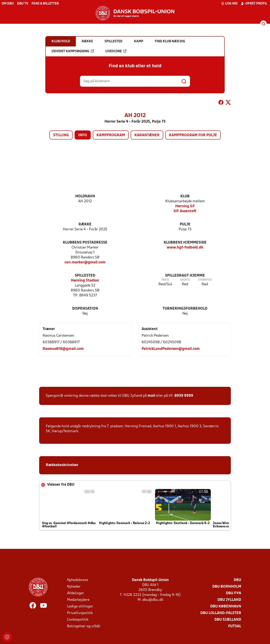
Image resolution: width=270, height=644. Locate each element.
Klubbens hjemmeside (185, 243)
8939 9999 (184, 396)
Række (85, 224)
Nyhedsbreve (77, 580)
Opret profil (254, 4)
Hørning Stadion (85, 281)
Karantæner (147, 135)
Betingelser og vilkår (84, 626)
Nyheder (74, 587)
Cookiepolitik (78, 620)
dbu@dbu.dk (153, 600)
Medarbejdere (78, 600)
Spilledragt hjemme (185, 276)
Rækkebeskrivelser (62, 465)
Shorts (185, 280)
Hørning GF (185, 206)
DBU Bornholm (227, 587)
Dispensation (85, 309)
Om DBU (8, 4)
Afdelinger (76, 593)
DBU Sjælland (228, 620)
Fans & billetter (45, 4)
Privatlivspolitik (80, 613)
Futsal (235, 626)
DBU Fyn (234, 593)
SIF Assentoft (185, 211)
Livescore (116, 51)
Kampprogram (111, 135)
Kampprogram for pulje (193, 135)
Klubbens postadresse (85, 243)
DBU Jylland (229, 600)
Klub (185, 196)
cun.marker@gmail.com (85, 262)
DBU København (226, 607)
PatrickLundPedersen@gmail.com (171, 349)
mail (151, 396)
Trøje (165, 280)
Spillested (85, 276)
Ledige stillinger (80, 607)
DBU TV (23, 4)
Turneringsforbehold (185, 309)
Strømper (205, 280)
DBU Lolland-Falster (221, 613)
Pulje (185, 224)
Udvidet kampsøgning (73, 51)
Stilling (61, 135)
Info (83, 135)
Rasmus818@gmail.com (63, 349)
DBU (237, 580)
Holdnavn (85, 196)
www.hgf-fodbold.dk (185, 248)
